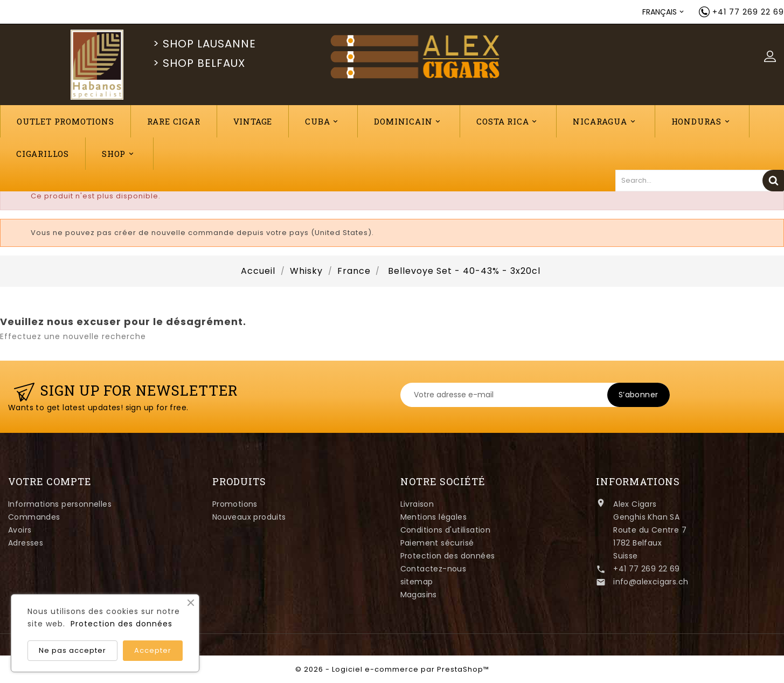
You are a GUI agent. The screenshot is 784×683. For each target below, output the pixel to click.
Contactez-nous (433, 569)
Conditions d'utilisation (446, 530)
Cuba (323, 122)
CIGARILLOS (43, 154)
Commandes (34, 517)
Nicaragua (605, 122)
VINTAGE (253, 121)
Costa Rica (508, 122)
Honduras (702, 122)
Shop (119, 154)
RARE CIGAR (174, 121)
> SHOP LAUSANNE (204, 44)
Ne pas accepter (72, 650)
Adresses (26, 543)
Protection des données (448, 556)
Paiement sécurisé (437, 543)
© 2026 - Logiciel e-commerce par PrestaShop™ (392, 669)
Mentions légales (433, 517)
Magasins (419, 595)
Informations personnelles (60, 504)
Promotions (235, 504)
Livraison (417, 504)
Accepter (153, 650)
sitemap (417, 582)
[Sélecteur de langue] (664, 12)
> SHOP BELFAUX (199, 63)
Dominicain (409, 122)
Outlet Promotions (65, 121)
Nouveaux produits (249, 517)
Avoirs (20, 530)
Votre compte (50, 481)
